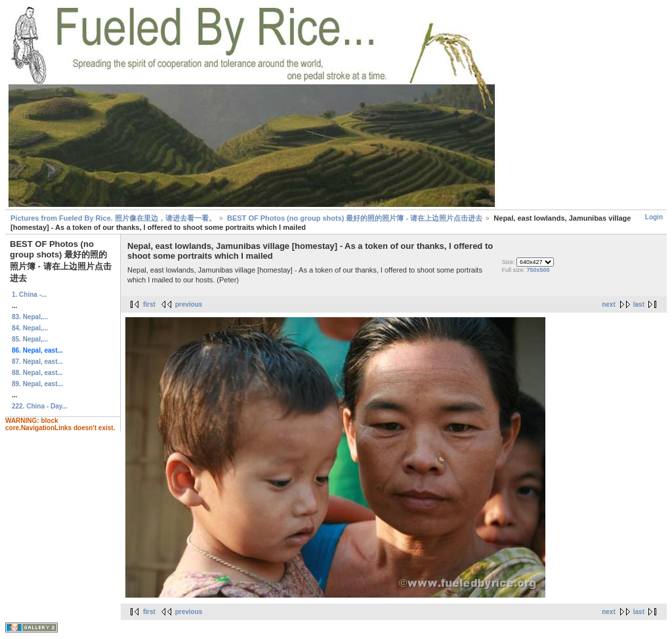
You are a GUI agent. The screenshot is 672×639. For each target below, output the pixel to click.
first (149, 304)
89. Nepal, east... (37, 384)
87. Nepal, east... (37, 362)
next (609, 304)
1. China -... (29, 295)
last (639, 304)
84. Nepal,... (30, 328)
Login (654, 217)
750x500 (538, 270)
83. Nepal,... (30, 317)
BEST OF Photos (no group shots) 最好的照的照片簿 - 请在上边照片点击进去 (355, 218)
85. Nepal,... (30, 339)
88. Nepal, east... (37, 373)
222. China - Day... (40, 406)
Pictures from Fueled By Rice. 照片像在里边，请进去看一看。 (113, 218)
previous (189, 304)
